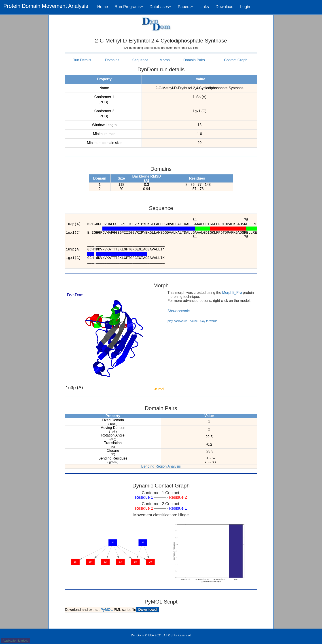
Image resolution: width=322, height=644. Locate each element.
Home (103, 7)
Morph (165, 60)
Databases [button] (160, 7)
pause (194, 321)
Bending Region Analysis (161, 466)
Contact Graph (236, 60)
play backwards (178, 321)
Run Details (82, 60)
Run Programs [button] (129, 7)
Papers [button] (185, 7)
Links (204, 7)
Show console (179, 311)
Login (245, 7)
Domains (112, 60)
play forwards (209, 321)
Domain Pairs (194, 60)
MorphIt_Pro (232, 293)
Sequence (140, 60)
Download (225, 7)
